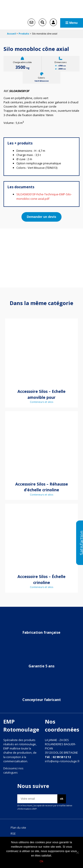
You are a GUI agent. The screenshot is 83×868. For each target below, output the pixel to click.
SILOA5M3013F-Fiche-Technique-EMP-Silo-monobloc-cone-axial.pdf (44, 196)
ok (62, 799)
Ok (41, 861)
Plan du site (18, 828)
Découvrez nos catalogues (13, 770)
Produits (24, 34)
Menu (72, 23)
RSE (13, 833)
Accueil (11, 34)
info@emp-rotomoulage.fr (62, 761)
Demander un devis (41, 217)
